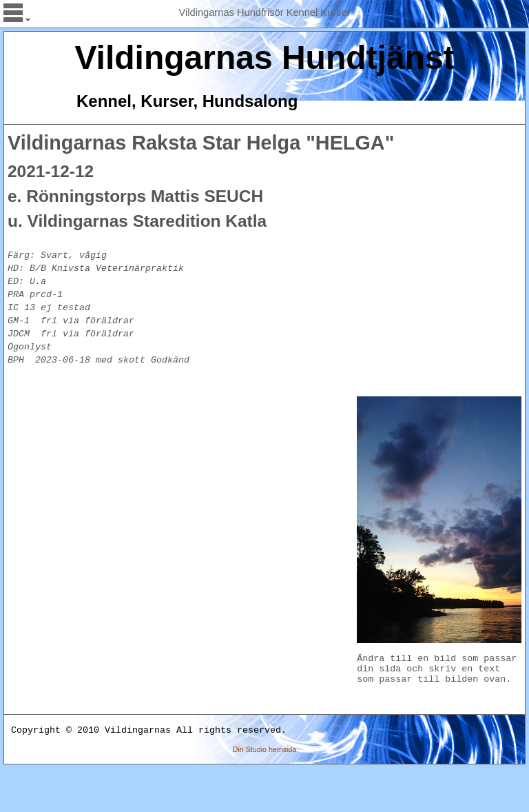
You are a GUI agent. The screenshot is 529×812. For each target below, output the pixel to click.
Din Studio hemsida (264, 793)
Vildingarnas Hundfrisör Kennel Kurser (264, 12)
